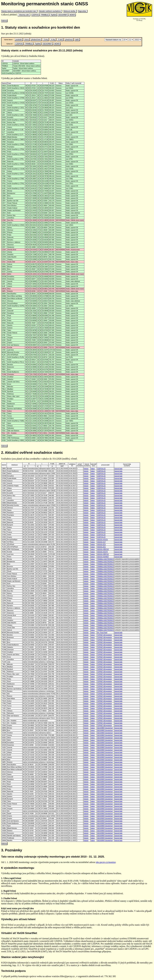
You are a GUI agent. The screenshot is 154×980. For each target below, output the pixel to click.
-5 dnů (60, 40)
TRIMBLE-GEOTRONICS (105, 559)
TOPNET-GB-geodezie (105, 635)
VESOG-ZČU (101, 544)
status (93, 469)
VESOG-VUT (101, 542)
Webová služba (70, 11)
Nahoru (4, 21)
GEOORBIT (63, 15)
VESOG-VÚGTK (102, 540)
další (77, 40)
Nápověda (83, 11)
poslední (19, 40)
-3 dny (46, 40)
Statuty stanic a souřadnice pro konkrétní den (19, 11)
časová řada (118, 469)
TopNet (53, 15)
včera (27, 40)
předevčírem (36, 40)
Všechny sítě (24, 15)
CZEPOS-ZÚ (101, 469)
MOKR (72, 15)
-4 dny (53, 40)
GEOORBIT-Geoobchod (105, 728)
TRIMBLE (45, 15)
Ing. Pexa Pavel (102, 633)
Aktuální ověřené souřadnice (50, 11)
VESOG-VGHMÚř (103, 557)
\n (125, 40)
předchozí (69, 40)
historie (86, 469)
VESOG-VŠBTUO (103, 549)
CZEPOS (35, 15)
